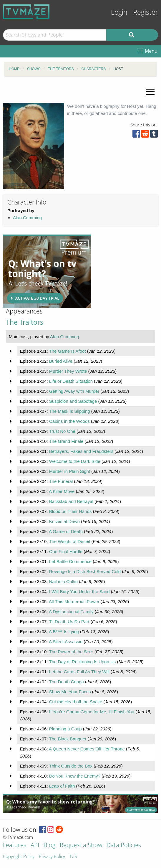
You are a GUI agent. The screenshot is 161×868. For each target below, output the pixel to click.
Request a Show (81, 845)
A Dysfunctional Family (71, 612)
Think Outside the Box (71, 766)
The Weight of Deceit (69, 541)
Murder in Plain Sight (70, 471)
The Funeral (61, 481)
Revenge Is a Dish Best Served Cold (85, 571)
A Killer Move (62, 491)
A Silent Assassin (66, 642)
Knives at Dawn (64, 521)
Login (119, 12)
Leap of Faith (62, 786)
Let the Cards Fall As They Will (79, 672)
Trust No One (62, 431)
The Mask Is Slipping (69, 411)
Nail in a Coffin (63, 581)
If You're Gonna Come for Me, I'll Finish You (92, 712)
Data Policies (124, 845)
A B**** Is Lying (64, 632)
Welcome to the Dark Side (75, 461)
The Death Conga (66, 682)
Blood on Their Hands (70, 511)
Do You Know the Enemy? (75, 776)
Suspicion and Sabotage (73, 401)
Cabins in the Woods (69, 421)
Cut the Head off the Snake (76, 702)
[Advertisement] (47, 271)
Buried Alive (61, 361)
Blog (49, 845)
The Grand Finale (66, 441)
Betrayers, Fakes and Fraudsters (81, 451)
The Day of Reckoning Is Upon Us (82, 662)
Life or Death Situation (71, 381)
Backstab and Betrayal (71, 501)
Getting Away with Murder (74, 391)
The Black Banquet (68, 739)
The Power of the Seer (71, 652)
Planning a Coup (65, 729)
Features (15, 845)
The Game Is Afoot (67, 351)
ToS (73, 857)
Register (146, 12)
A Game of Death (66, 531)
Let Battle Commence (70, 561)
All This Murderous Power (74, 602)
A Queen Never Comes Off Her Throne (87, 749)
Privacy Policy (52, 857)
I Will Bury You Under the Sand (79, 591)
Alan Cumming (27, 218)
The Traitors (25, 322)
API (35, 845)
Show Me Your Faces (70, 692)
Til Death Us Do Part (69, 622)
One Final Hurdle (66, 551)
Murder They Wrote (68, 371)
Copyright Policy (19, 857)
